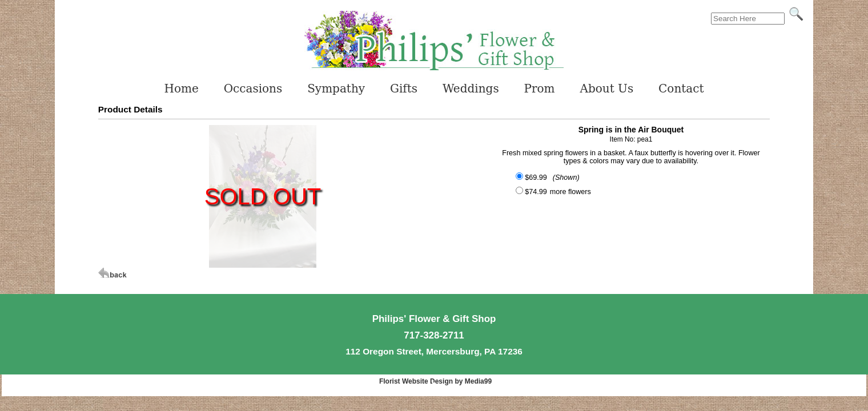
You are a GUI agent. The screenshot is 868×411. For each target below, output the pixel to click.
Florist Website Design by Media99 (435, 381)
